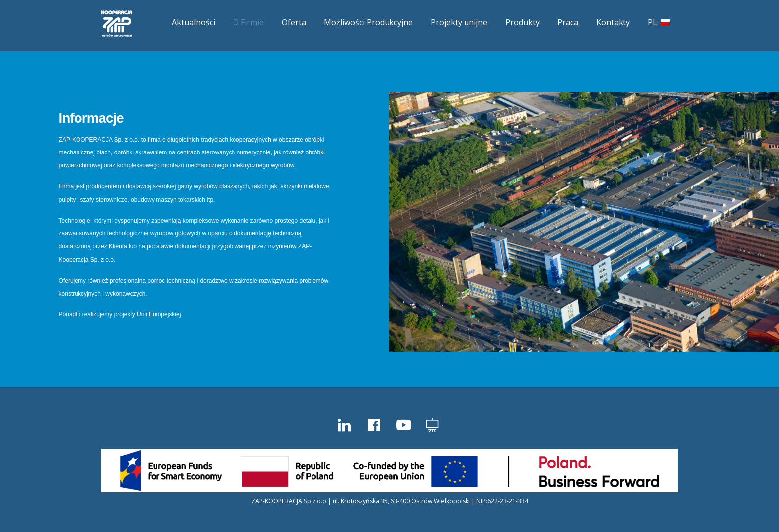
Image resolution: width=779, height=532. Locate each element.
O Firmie (248, 22)
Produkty (522, 22)
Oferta (294, 22)
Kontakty (613, 22)
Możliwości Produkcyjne (368, 22)
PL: (659, 22)
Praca (568, 22)
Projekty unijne (459, 22)
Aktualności (194, 22)
